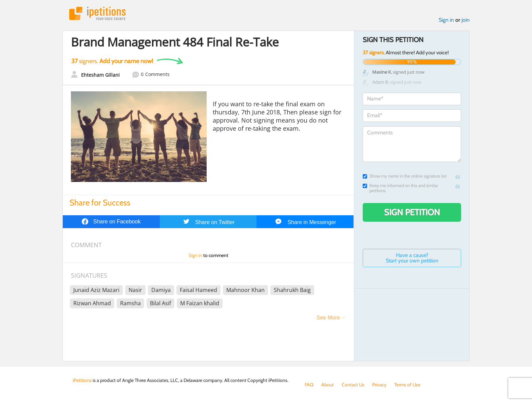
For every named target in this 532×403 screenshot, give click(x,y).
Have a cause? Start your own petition (412, 258)
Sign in (446, 20)
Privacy (379, 385)
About (328, 385)
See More (328, 318)
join (465, 20)
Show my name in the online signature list (405, 176)
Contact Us (353, 385)
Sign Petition (412, 212)
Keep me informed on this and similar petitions (400, 188)
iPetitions (97, 13)
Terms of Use (407, 385)
